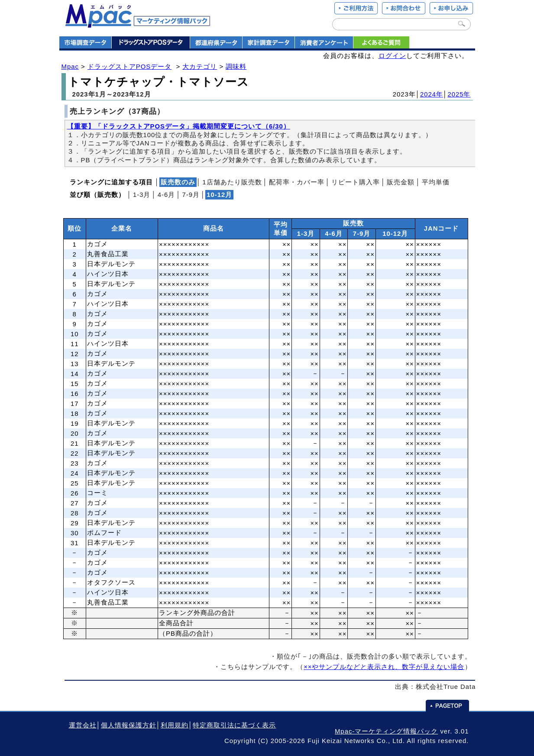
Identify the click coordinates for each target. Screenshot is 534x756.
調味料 (236, 67)
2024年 (432, 94)
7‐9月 (191, 195)
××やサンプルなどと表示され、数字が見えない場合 (384, 667)
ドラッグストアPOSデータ (129, 67)
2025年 (459, 94)
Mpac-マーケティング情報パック (386, 731)
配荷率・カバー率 (297, 182)
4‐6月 (167, 195)
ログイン (392, 56)
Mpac (70, 67)
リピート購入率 (356, 182)
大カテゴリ (200, 67)
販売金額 (401, 182)
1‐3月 (142, 195)
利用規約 (175, 725)
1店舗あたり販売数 (232, 182)
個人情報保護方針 (129, 725)
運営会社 (83, 725)
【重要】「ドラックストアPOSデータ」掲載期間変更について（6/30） (179, 126)
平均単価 (436, 182)
